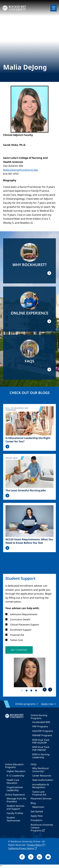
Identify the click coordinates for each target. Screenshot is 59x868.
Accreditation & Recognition (41, 786)
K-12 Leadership (15, 776)
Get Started (37, 811)
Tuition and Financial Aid (39, 793)
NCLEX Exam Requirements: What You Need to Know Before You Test (29, 541)
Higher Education (16, 771)
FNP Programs (40, 726)
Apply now (47, 704)
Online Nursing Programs (39, 717)
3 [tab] (32, 691)
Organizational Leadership (15, 789)
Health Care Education (13, 781)
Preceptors (37, 820)
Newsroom (38, 807)
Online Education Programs (14, 766)
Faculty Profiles (15, 813)
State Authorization (43, 780)
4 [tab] (37, 691)
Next (50, 689)
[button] (19, 650)
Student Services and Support (15, 807)
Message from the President (16, 800)
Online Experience (15, 795)
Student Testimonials (13, 819)
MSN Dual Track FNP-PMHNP (41, 748)
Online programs (25, 704)
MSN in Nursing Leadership (41, 756)
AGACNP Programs (43, 731)
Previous (45, 689)
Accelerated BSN (41, 722)
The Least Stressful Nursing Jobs (26, 490)
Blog (33, 803)
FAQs (34, 764)
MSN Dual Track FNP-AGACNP (41, 741)
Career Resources (42, 776)
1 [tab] (22, 691)
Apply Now (37, 816)
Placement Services (41, 798)
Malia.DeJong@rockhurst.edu (21, 170)
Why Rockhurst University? (40, 770)
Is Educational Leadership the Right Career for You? (28, 440)
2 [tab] (27, 691)
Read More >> (7, 447)
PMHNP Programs (42, 735)
